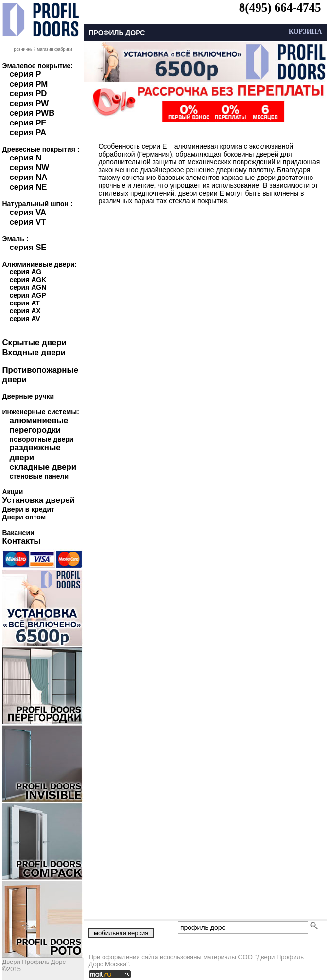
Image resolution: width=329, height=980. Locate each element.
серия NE (28, 187)
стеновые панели (39, 476)
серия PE (28, 123)
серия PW (29, 103)
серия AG (25, 272)
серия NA (28, 177)
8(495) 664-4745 (280, 8)
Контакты (21, 541)
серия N (25, 158)
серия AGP (27, 295)
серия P (25, 74)
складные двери (43, 467)
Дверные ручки (28, 396)
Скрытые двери (34, 343)
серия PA (28, 133)
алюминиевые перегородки (39, 425)
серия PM (28, 84)
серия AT (24, 303)
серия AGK (28, 280)
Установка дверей (38, 500)
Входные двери (34, 352)
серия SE (28, 247)
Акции (12, 492)
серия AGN (28, 287)
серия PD (28, 94)
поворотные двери (41, 439)
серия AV (25, 319)
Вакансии (18, 533)
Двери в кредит (28, 509)
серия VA (28, 212)
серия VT (27, 222)
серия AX (25, 311)
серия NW (29, 168)
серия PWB (32, 113)
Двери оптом (24, 517)
